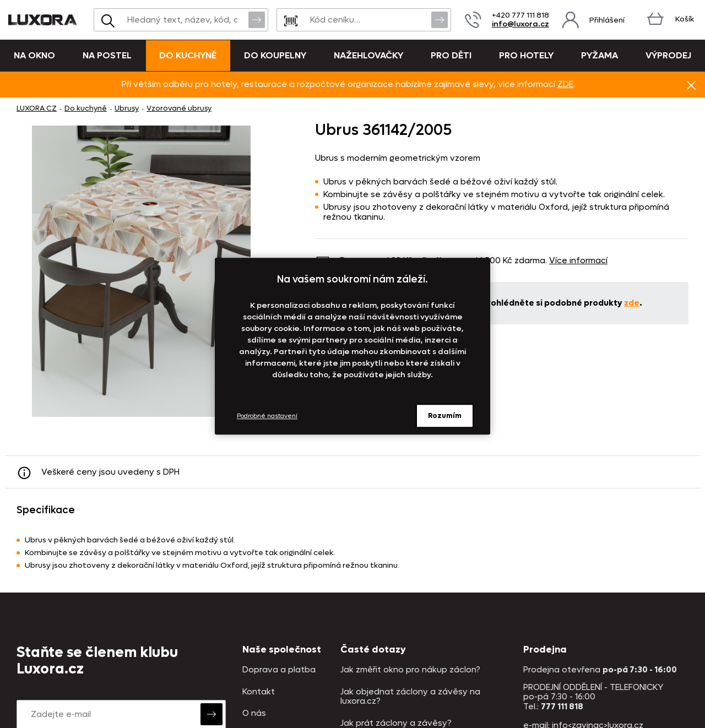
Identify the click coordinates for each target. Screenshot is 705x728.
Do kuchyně (188, 55)
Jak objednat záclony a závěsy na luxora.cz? (410, 697)
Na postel (107, 55)
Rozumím (445, 415)
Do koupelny (275, 55)
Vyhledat (257, 19)
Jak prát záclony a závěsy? (396, 723)
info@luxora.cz (520, 24)
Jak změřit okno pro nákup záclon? (410, 670)
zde (632, 303)
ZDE (565, 84)
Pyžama (600, 55)
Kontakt (259, 692)
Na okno (34, 55)
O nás (254, 713)
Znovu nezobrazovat (691, 85)
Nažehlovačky (368, 55)
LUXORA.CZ (37, 108)
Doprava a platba (279, 670)
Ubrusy (127, 108)
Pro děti (451, 55)
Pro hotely (526, 55)
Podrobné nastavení (267, 416)
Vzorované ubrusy (179, 108)
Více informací (578, 260)
